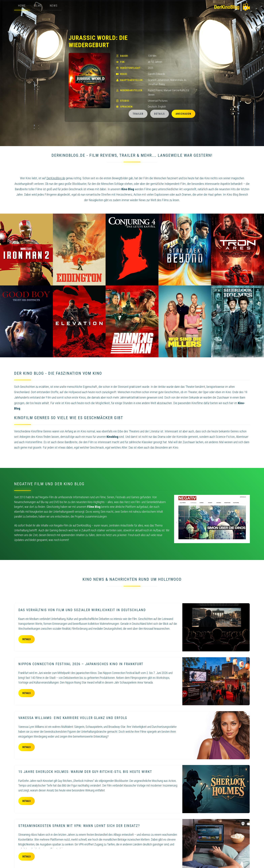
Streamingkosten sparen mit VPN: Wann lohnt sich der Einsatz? (79, 826)
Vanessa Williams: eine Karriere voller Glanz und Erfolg (73, 718)
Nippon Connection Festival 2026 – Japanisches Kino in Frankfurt (81, 664)
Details (160, 114)
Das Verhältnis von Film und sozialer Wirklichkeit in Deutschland (82, 610)
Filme (38, 6)
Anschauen (183, 114)
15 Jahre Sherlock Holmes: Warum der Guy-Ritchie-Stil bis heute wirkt (85, 772)
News (54, 6)
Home (22, 6)
